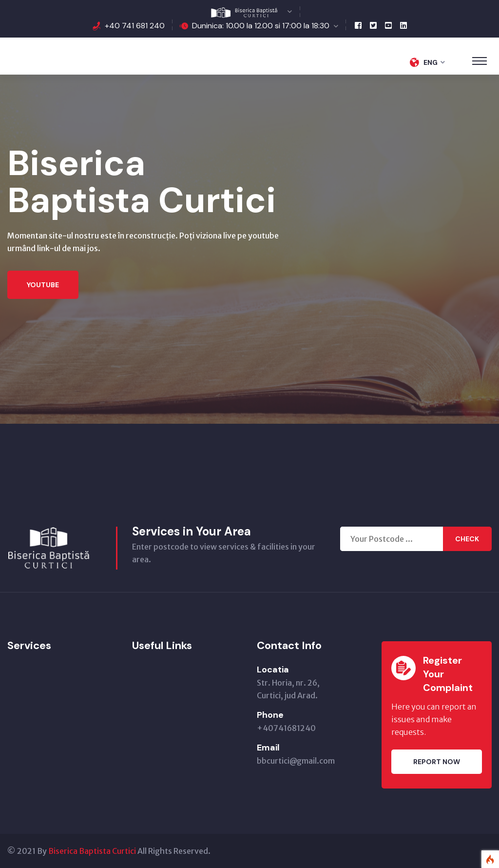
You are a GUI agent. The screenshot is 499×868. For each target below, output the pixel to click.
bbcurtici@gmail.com (296, 761)
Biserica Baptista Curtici (92, 851)
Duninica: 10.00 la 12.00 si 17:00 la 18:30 (261, 26)
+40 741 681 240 (135, 26)
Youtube (43, 285)
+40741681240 (286, 728)
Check (467, 539)
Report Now (437, 762)
